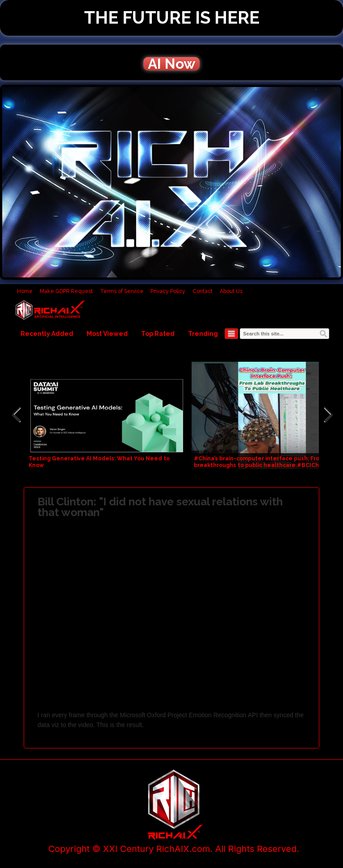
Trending (203, 334)
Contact (203, 291)
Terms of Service (122, 291)
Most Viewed (107, 334)
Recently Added (47, 334)
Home (25, 291)
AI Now (171, 64)
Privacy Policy (168, 291)
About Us (231, 291)
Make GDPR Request (66, 291)
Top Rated (158, 334)
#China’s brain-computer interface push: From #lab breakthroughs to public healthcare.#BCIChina (266, 462)
